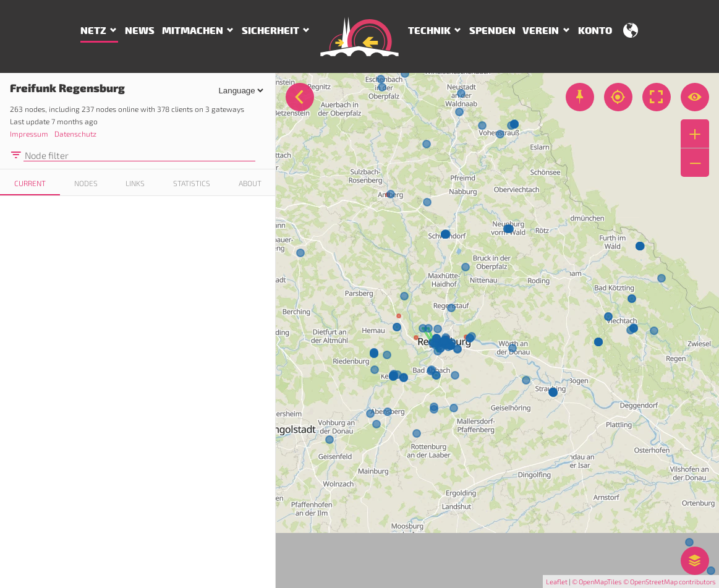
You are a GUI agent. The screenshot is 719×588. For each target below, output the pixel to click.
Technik (429, 31)
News (140, 31)
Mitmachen (193, 31)
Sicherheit (270, 31)
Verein (541, 31)
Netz (93, 31)
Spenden (492, 31)
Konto (595, 31)
